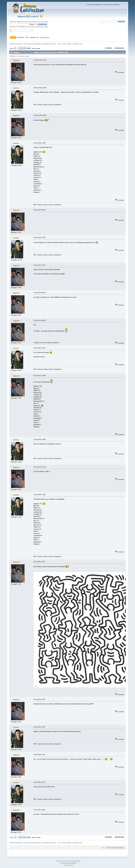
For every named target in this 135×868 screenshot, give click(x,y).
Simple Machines (76, 861)
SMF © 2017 (67, 861)
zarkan (16, 88)
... (18, 48)
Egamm (16, 60)
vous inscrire (44, 22)
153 (24, 48)
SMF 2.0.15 (60, 861)
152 (20, 48)
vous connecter (32, 22)
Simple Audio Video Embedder (68, 863)
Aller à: (103, 848)
